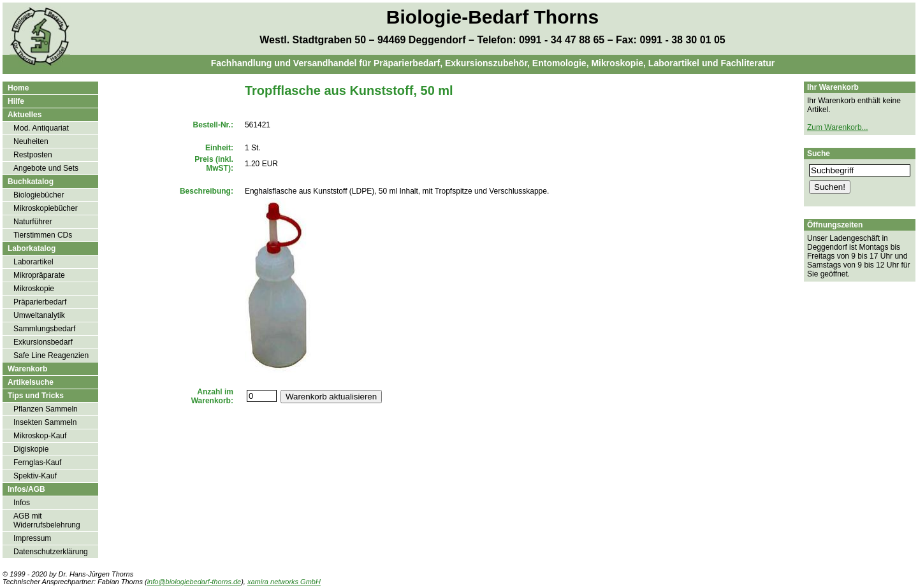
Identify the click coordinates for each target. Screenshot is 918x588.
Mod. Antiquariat (41, 128)
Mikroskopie (34, 289)
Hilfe (16, 101)
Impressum (32, 538)
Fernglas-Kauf (37, 463)
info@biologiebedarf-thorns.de (194, 582)
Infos (22, 503)
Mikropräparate (39, 275)
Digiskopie (31, 449)
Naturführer (33, 222)
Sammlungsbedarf (44, 329)
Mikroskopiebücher (46, 208)
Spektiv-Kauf (35, 476)
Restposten (33, 155)
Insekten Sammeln (45, 422)
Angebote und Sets (46, 168)
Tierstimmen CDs (43, 235)
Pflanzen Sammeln (46, 409)
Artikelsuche (31, 382)
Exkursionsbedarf (43, 342)
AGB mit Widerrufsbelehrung (47, 520)
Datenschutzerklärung (51, 552)
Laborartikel (33, 262)
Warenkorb (27, 369)
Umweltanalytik (39, 315)
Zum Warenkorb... (838, 127)
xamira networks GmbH (284, 582)
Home (18, 88)
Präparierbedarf (40, 302)
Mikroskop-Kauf (40, 436)
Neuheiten (31, 141)
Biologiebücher (39, 195)
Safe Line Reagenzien (51, 355)
